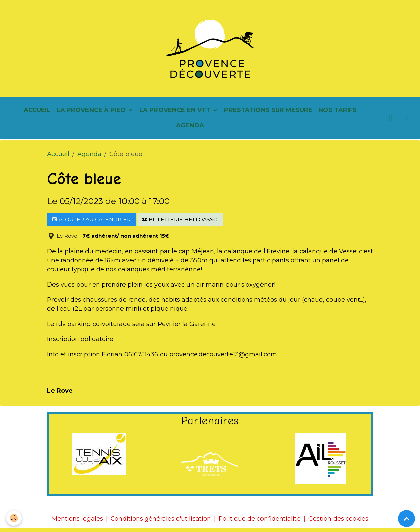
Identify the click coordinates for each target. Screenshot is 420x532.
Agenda (190, 128)
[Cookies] (14, 518)
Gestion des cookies (339, 521)
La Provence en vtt (176, 113)
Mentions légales (77, 521)
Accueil (37, 113)
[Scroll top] (407, 519)
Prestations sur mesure (268, 113)
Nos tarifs (338, 113)
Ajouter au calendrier (91, 222)
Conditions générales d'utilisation (161, 521)
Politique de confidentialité (260, 521)
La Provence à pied (92, 113)
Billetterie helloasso (180, 222)
